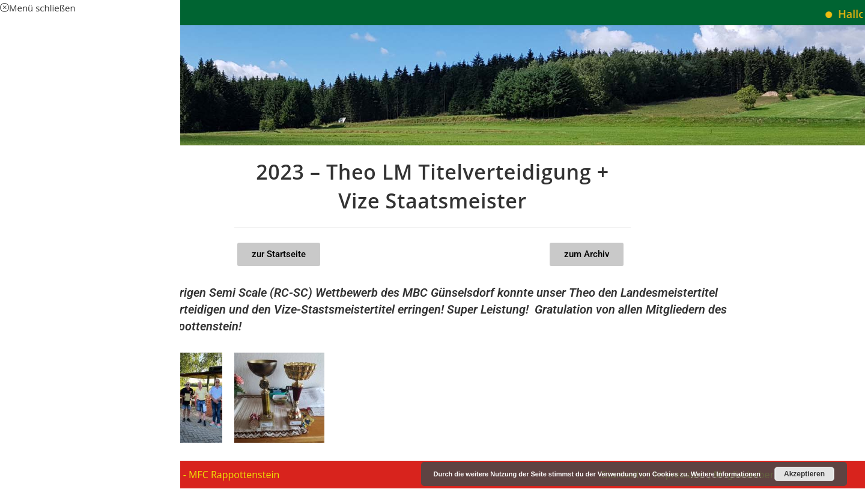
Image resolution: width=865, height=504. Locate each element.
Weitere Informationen (726, 474)
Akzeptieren (804, 474)
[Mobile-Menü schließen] (38, 8)
